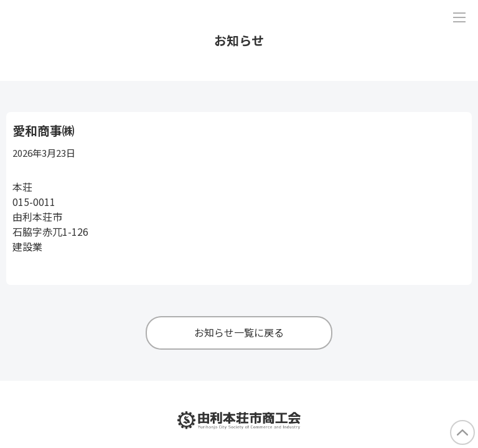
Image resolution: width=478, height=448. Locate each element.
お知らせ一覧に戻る (239, 332)
